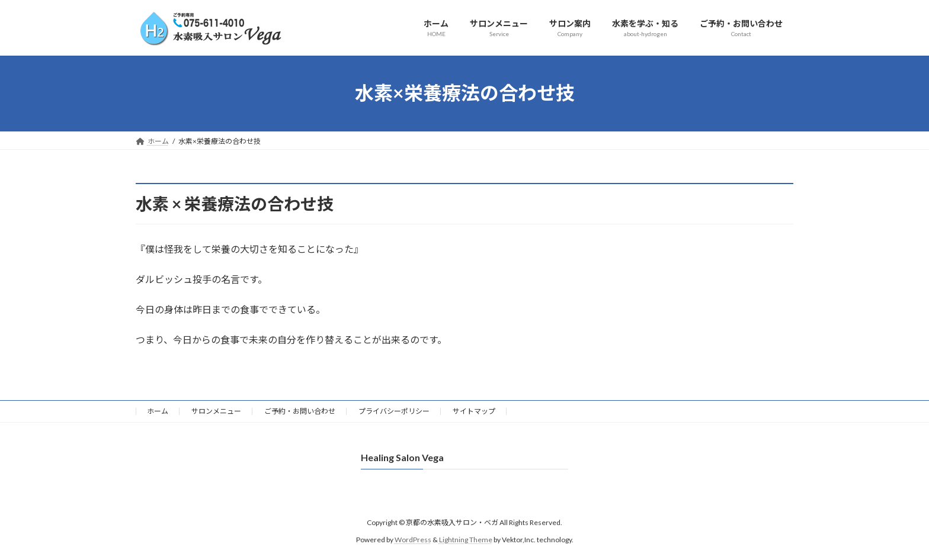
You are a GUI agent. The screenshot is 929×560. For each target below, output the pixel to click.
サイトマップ (474, 411)
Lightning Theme (466, 539)
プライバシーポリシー (394, 411)
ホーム (158, 411)
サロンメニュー (216, 411)
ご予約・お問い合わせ (300, 411)
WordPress (413, 539)
